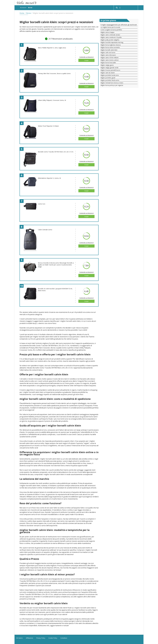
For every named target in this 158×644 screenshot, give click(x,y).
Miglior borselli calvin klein (109, 50)
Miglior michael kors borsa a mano (112, 82)
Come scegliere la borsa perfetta (111, 29)
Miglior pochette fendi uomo (110, 80)
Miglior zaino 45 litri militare (110, 57)
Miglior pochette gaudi (108, 77)
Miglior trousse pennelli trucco (110, 70)
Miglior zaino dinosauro (108, 55)
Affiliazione (29, 638)
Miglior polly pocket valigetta (110, 40)
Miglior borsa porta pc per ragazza (112, 85)
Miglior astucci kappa (107, 32)
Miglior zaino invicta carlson (110, 60)
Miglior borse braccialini (108, 62)
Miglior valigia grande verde (109, 67)
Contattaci (64, 638)
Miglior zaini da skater (108, 72)
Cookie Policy (53, 638)
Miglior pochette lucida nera (110, 75)
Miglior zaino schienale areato (110, 34)
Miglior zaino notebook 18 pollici (111, 37)
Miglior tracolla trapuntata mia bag (112, 42)
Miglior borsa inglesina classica (111, 45)
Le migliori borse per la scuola (110, 27)
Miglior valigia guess (107, 65)
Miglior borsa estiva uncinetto (110, 47)
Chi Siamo (19, 638)
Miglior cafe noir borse (108, 52)
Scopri (86, 60)
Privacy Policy (41, 638)
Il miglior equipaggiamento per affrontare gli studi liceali (119, 24)
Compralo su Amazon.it (86, 57)
